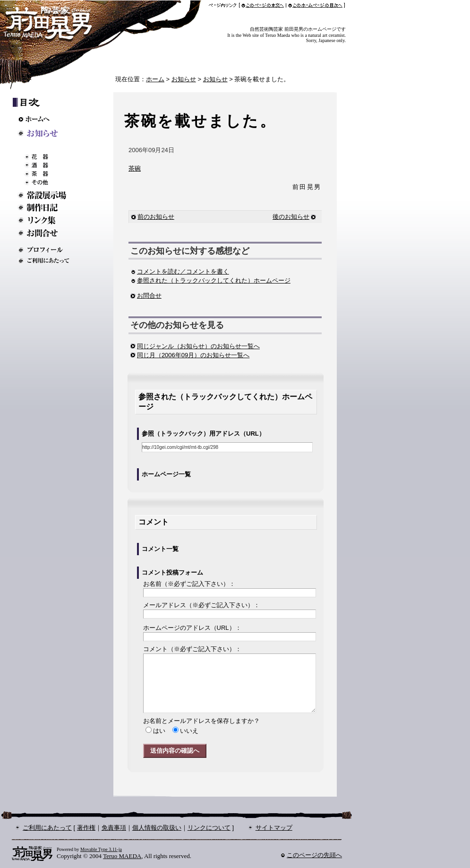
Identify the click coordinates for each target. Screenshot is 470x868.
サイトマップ (274, 828)
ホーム (155, 79)
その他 (51, 182)
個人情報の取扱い (157, 828)
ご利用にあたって (47, 261)
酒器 (51, 165)
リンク (47, 220)
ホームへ (47, 119)
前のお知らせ (153, 217)
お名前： (189, 584)
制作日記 (47, 208)
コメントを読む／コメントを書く (180, 271)
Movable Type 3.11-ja (101, 849)
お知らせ (184, 79)
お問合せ (149, 296)
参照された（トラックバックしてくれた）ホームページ (210, 280)
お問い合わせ (47, 233)
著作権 (86, 828)
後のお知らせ (291, 217)
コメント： (192, 649)
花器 (51, 157)
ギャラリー (47, 146)
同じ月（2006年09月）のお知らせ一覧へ (193, 355)
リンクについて (209, 828)
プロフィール (47, 250)
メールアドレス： (201, 605)
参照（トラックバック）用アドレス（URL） (203, 434)
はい (159, 731)
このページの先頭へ (314, 855)
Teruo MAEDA (122, 856)
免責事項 (114, 828)
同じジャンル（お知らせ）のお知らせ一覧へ (198, 346)
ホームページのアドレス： (192, 628)
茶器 (51, 174)
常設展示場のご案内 (47, 195)
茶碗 (135, 168)
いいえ (189, 731)
